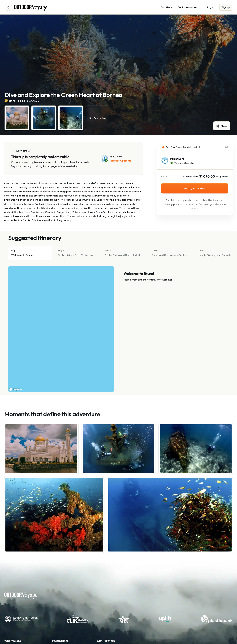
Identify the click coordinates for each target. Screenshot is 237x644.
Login (210, 7)
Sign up (226, 7)
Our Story (166, 7)
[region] (61, 329)
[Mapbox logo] (16, 389)
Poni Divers (177, 159)
